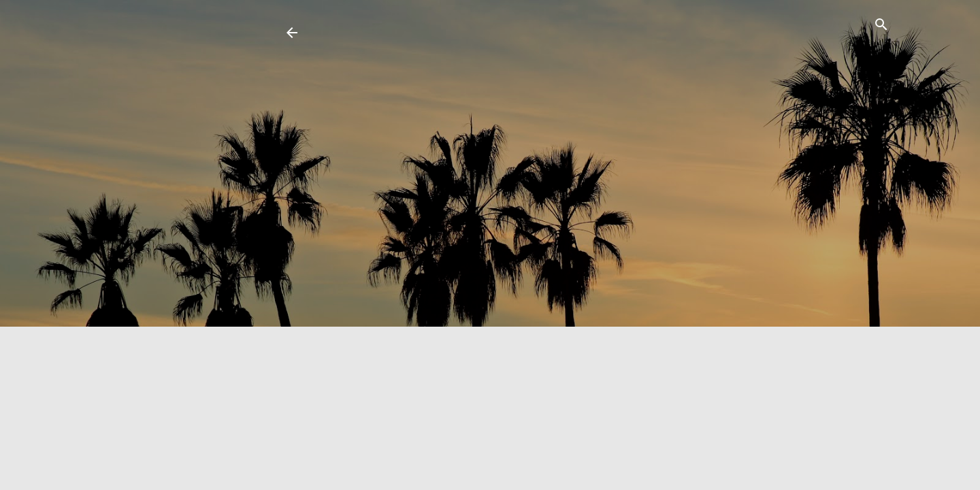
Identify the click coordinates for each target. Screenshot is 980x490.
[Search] (881, 27)
